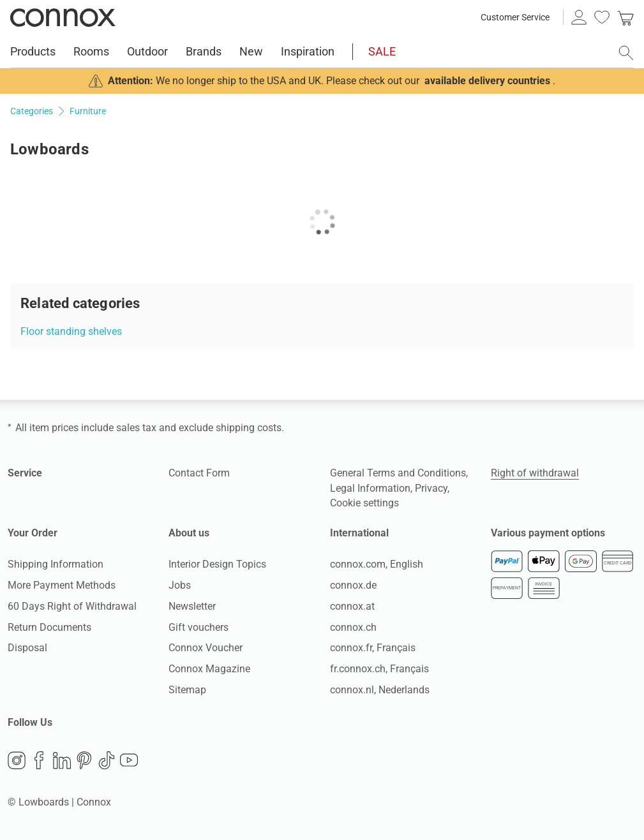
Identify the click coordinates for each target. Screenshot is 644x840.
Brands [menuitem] (204, 51)
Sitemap (187, 690)
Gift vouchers (198, 627)
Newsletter (192, 606)
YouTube (129, 760)
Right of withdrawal (535, 473)
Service (25, 473)
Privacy (431, 488)
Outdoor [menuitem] (147, 51)
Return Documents (49, 627)
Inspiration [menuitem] (308, 51)
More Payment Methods (62, 585)
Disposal (27, 648)
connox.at (352, 606)
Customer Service (515, 17)
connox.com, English (377, 564)
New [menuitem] (251, 51)
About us (189, 533)
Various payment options (548, 533)
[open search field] (626, 53)
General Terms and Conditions (398, 473)
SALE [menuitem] (382, 51)
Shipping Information (56, 564)
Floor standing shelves (71, 331)
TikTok (107, 760)
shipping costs (249, 428)
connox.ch (353, 627)
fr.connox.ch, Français (379, 669)
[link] (625, 17)
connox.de (353, 585)
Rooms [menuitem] (91, 51)
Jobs (180, 585)
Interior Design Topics (217, 564)
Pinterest (84, 760)
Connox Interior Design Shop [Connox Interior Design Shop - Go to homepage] (63, 17)
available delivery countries (487, 81)
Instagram (17, 760)
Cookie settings (364, 503)
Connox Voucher (206, 648)
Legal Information (370, 488)
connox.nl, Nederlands (380, 690)
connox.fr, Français (373, 648)
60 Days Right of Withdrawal (72, 606)
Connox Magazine (209, 669)
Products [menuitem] (33, 51)
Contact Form (199, 473)
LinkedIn (62, 760)
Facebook (39, 760)
